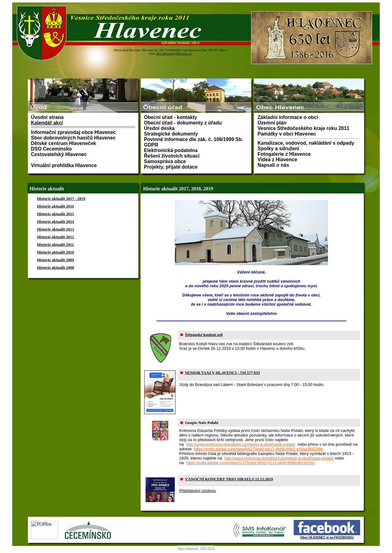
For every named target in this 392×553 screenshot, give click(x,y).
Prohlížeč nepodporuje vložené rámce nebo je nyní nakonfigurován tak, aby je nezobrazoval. (196, 39)
